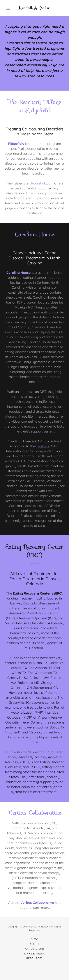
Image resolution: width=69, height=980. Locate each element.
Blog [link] (34, 939)
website (44, 446)
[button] (8, 8)
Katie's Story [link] (34, 949)
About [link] (35, 944)
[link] (35, 8)
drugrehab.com (42, 183)
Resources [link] (34, 958)
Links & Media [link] (35, 954)
